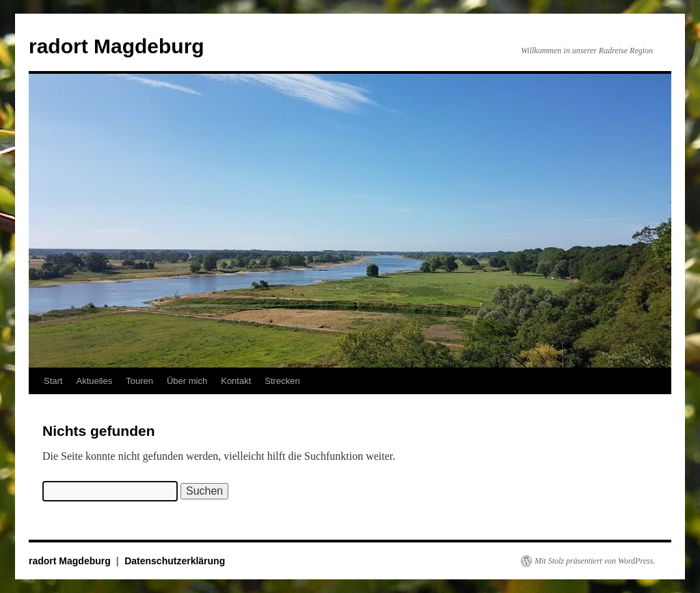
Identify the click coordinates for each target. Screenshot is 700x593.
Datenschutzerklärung (175, 561)
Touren (139, 381)
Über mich (187, 381)
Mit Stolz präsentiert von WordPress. (595, 561)
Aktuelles (94, 381)
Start (53, 381)
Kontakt (236, 381)
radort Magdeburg (117, 46)
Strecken (282, 381)
